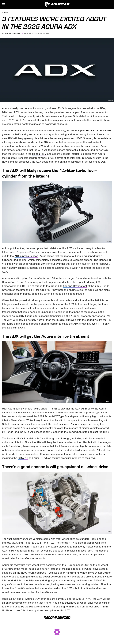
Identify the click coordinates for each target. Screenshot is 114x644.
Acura (111, 100)
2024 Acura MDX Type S (52, 416)
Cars (5, 13)
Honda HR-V (39, 154)
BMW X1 (23, 458)
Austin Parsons (13, 34)
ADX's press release (26, 256)
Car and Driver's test (75, 286)
